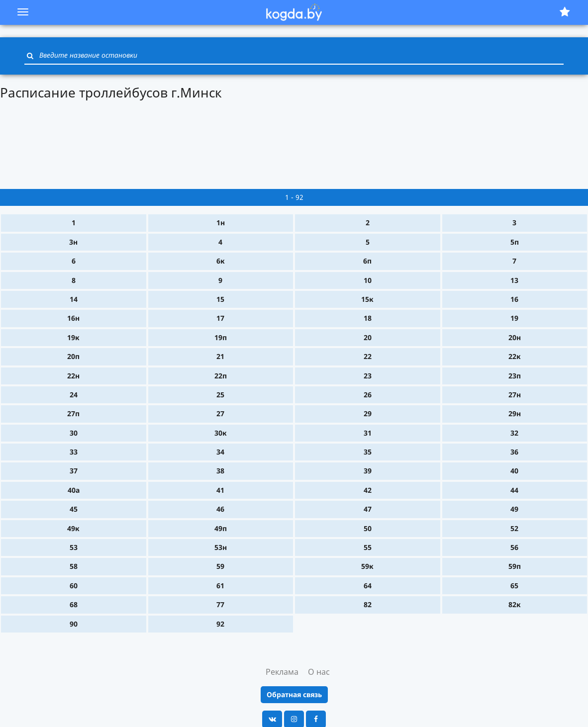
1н (221, 223)
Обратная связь (294, 694)
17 (220, 318)
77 (220, 604)
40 (514, 471)
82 (368, 604)
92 (220, 624)
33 (74, 452)
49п (221, 528)
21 (220, 356)
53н (221, 547)
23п (515, 376)
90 (74, 624)
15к (367, 299)
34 (220, 452)
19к (73, 337)
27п (73, 413)
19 (514, 318)
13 (514, 280)
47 (368, 509)
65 (514, 586)
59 (220, 566)
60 (74, 586)
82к (515, 604)
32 (514, 433)
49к (73, 528)
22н (73, 376)
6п (367, 261)
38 (220, 471)
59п (515, 566)
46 (220, 509)
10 (368, 280)
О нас (319, 672)
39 (368, 471)
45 (74, 509)
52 (514, 528)
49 (514, 509)
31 (368, 433)
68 (74, 604)
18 (368, 318)
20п (73, 356)
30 (74, 433)
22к (515, 356)
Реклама (282, 672)
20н (515, 337)
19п (221, 337)
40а (74, 490)
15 (220, 299)
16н (73, 318)
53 (74, 547)
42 (368, 490)
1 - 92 (294, 197)
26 (368, 395)
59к (367, 566)
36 (514, 452)
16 (514, 299)
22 (368, 356)
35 (368, 452)
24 (74, 395)
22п (221, 376)
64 (368, 586)
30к (221, 433)
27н (515, 395)
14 (74, 299)
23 (368, 376)
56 (514, 547)
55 (368, 547)
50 (368, 528)
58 (74, 566)
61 (220, 586)
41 (220, 490)
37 (74, 471)
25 (220, 395)
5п (515, 242)
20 (368, 337)
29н (515, 413)
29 (368, 413)
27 (220, 413)
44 (514, 490)
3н (73, 242)
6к (221, 261)
